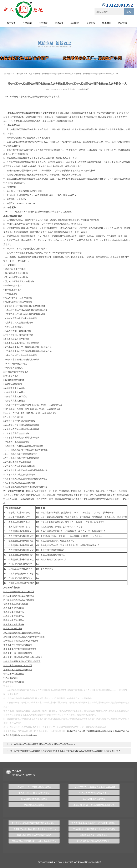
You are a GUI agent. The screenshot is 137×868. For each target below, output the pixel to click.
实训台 (19, 629)
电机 (46, 142)
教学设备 (11, 23)
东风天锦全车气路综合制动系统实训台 (94, 841)
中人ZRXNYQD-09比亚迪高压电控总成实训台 (94, 787)
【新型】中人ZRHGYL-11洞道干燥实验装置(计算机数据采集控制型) (36, 829)
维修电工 (12, 113)
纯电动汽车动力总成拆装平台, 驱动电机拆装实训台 (35, 841)
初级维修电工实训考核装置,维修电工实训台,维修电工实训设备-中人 (44, 744)
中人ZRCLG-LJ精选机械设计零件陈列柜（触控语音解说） (95, 823)
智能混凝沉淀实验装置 (34, 805)
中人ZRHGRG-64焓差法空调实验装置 (34, 787)
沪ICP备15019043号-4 (46, 862)
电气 (22, 97)
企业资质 (91, 23)
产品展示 (27, 23)
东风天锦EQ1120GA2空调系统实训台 (34, 835)
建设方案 (59, 23)
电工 (18, 97)
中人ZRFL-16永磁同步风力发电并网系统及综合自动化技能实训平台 (36, 823)
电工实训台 (78, 862)
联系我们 (107, 23)
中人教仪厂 (84, 89)
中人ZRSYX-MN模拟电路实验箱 (94, 793)
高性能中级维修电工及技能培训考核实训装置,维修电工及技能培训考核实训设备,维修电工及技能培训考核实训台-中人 (67, 751)
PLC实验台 (60, 862)
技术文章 (43, 23)
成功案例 (75, 23)
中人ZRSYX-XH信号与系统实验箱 (34, 793)
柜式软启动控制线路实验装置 (34, 799)
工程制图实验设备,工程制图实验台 (94, 835)
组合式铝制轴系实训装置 (94, 799)
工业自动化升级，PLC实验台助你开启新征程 (94, 805)
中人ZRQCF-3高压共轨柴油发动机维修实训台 (94, 829)
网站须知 (122, 23)
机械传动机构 (89, 862)
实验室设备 (69, 862)
